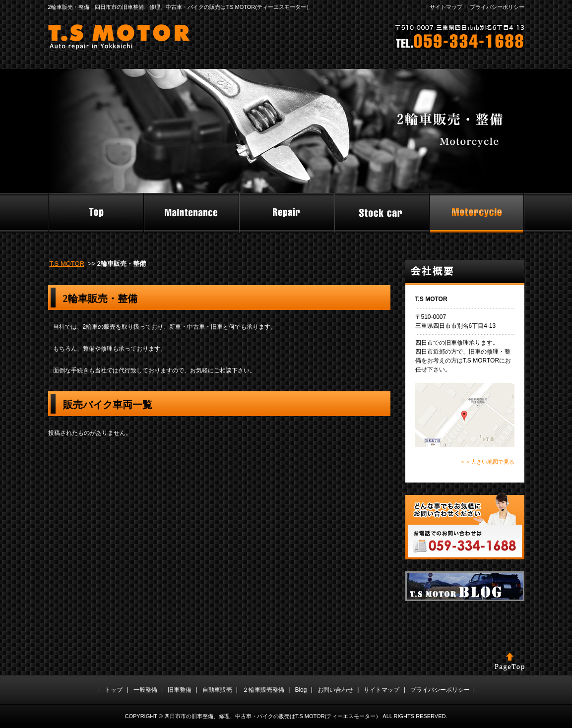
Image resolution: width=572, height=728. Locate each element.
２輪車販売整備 (263, 690)
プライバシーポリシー (497, 7)
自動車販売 (217, 690)
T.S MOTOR (67, 264)
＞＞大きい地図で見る (487, 462)
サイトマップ (446, 7)
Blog (301, 690)
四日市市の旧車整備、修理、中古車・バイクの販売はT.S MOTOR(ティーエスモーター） (273, 716)
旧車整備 (180, 690)
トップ (114, 690)
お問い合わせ (335, 690)
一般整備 (145, 690)
